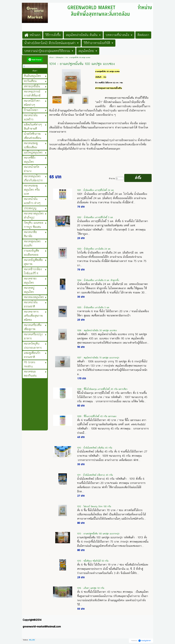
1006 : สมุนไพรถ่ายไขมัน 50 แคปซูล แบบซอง (97, 330)
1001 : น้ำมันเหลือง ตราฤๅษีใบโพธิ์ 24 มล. (96, 190)
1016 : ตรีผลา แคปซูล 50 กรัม (91, 588)
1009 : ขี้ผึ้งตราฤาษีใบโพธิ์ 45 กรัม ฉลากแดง (97, 416)
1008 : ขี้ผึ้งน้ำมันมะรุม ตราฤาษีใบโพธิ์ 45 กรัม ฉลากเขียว (102, 389)
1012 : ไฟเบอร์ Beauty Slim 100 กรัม (94, 506)
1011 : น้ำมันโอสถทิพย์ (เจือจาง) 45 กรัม (95, 475)
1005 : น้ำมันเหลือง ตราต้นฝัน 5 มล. (93, 307)
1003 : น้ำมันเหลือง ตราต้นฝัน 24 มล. (94, 249)
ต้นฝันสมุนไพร (60, 58)
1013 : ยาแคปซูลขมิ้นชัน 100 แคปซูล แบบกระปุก (98, 534)
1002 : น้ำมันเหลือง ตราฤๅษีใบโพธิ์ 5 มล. (95, 217)
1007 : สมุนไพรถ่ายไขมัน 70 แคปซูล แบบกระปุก (98, 358)
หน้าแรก (51, 58)
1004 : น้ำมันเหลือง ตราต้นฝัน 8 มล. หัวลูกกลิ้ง (98, 280)
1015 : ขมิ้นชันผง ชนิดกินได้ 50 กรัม (93, 561)
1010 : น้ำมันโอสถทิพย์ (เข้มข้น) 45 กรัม (95, 448)
